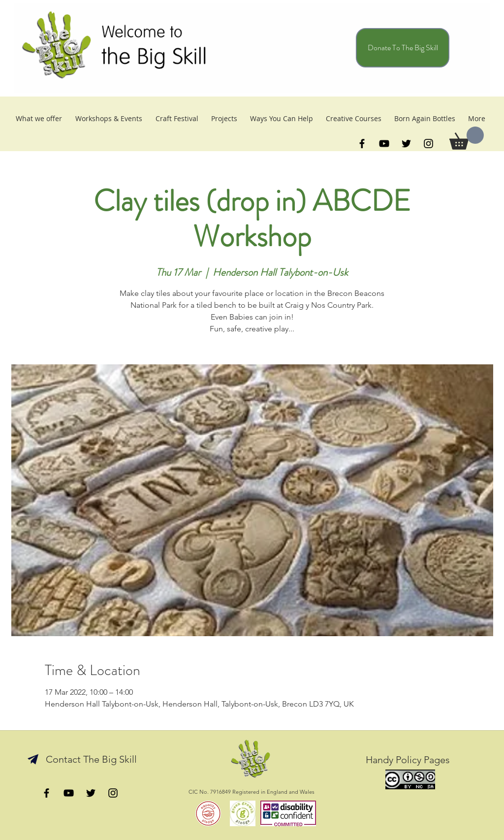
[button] (467, 138)
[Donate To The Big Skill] (403, 48)
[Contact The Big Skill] (91, 759)
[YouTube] (384, 144)
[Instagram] (428, 144)
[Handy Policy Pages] (408, 760)
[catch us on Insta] (113, 793)
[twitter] (406, 144)
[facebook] (362, 144)
